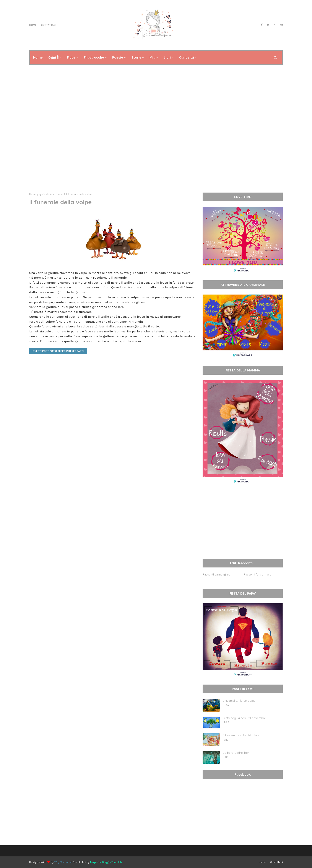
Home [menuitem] (38, 57)
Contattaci (49, 25)
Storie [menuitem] (136, 57)
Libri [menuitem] (167, 57)
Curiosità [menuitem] (186, 57)
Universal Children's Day (239, 701)
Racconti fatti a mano (258, 575)
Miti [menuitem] (153, 57)
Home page (36, 194)
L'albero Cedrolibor (236, 753)
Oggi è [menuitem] (54, 57)
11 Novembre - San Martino (241, 735)
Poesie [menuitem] (118, 57)
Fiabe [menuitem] (71, 57)
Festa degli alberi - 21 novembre (244, 718)
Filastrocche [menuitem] (94, 57)
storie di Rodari (54, 194)
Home (33, 25)
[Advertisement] (156, 156)
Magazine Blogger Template (106, 862)
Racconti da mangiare (216, 575)
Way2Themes (63, 862)
